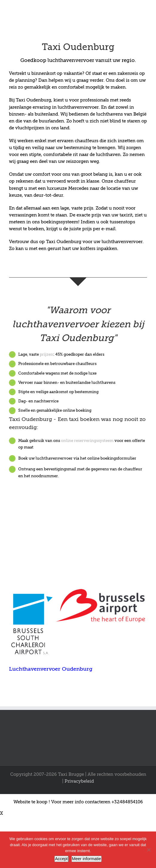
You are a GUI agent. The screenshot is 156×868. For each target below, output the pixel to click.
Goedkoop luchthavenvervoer (57, 60)
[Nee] (149, 850)
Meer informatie (87, 859)
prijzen (46, 354)
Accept (61, 859)
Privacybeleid (79, 781)
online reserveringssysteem (87, 441)
